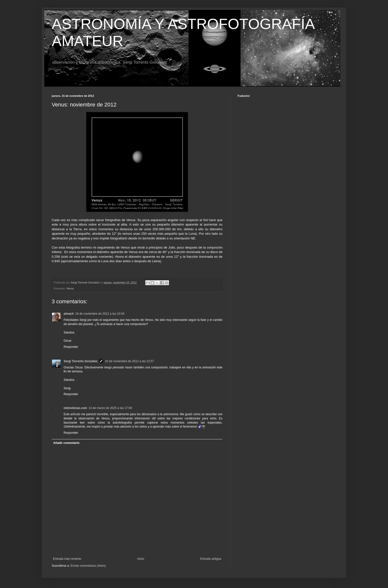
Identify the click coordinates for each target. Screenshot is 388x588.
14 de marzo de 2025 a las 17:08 (110, 408)
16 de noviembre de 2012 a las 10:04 (100, 314)
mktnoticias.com (75, 408)
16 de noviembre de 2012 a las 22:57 (129, 361)
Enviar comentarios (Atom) (88, 566)
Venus (70, 288)
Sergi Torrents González (81, 361)
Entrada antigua (211, 559)
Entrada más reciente (67, 559)
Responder (71, 347)
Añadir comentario (66, 443)
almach (69, 314)
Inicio (141, 559)
